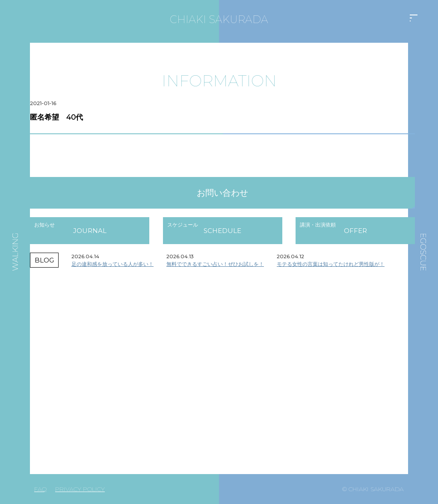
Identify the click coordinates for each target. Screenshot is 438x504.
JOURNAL (90, 231)
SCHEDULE (222, 231)
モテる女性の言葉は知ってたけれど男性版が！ (331, 264)
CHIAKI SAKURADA (219, 19)
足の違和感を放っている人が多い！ (112, 264)
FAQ (40, 489)
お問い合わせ (222, 193)
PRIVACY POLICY (80, 489)
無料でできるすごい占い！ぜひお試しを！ (215, 264)
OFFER (355, 231)
